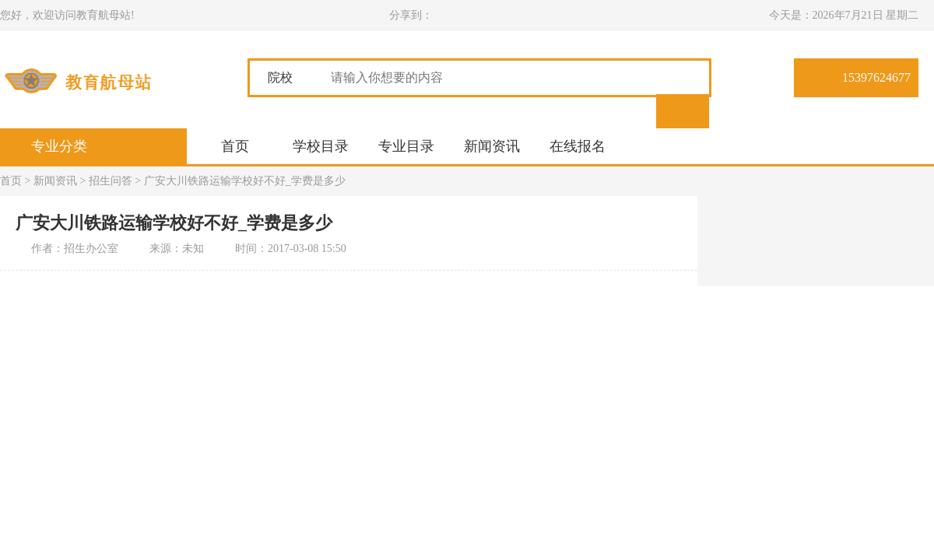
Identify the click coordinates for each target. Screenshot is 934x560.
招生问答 (111, 181)
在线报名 (578, 146)
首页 (235, 146)
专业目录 (406, 146)
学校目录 (321, 146)
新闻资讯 (492, 146)
